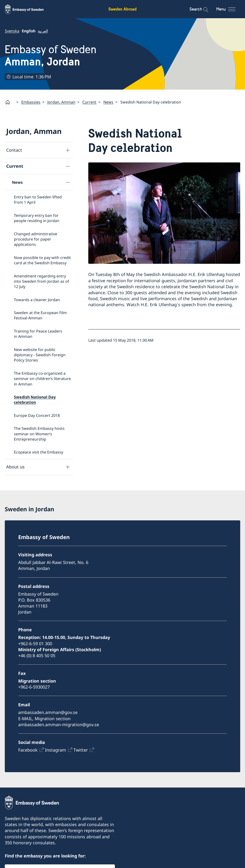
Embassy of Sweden (51, 55)
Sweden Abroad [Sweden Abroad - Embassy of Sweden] (122, 9)
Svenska (12, 31)
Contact (14, 150)
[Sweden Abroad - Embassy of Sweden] (29, 9)
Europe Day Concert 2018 (37, 415)
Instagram (56, 750)
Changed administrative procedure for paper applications (36, 239)
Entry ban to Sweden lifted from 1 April (38, 200)
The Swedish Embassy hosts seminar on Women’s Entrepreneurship (39, 434)
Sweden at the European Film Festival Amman (40, 315)
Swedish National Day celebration (35, 400)
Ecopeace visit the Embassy (39, 452)
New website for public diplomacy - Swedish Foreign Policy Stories (40, 355)
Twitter (81, 750)
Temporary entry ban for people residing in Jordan (37, 218)
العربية (43, 31)
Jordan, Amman (61, 102)
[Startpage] (10, 102)
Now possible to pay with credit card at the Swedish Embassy (42, 260)
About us (15, 467)
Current (89, 102)
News (108, 102)
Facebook (28, 750)
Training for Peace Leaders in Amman (38, 334)
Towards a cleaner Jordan (37, 300)
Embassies (31, 102)
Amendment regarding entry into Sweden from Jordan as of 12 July (42, 281)
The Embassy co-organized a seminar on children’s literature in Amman (42, 379)
